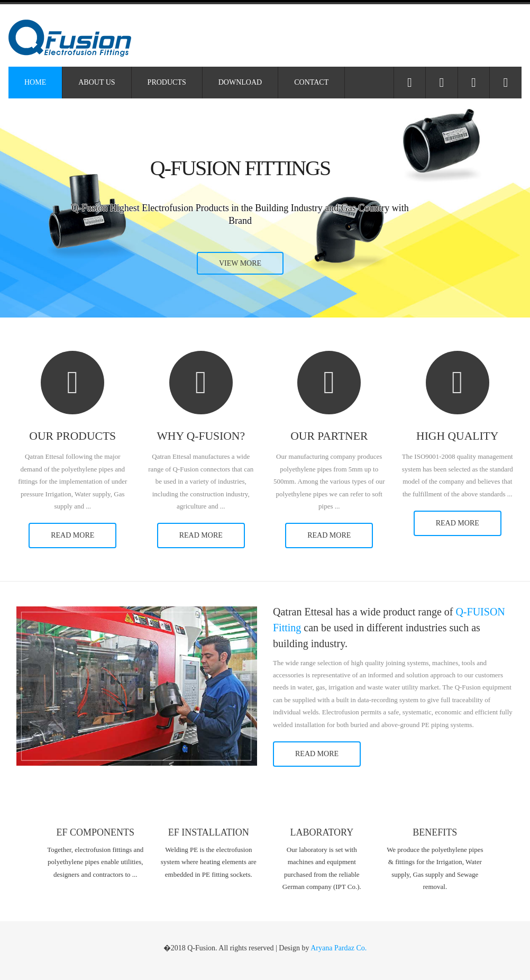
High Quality (457, 436)
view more (240, 263)
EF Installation (209, 833)
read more (72, 535)
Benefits (435, 833)
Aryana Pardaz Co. (339, 948)
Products (167, 82)
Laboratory (322, 833)
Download (240, 82)
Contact (311, 82)
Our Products (72, 436)
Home (35, 82)
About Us (97, 82)
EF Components (96, 833)
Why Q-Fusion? (201, 436)
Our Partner (329, 436)
